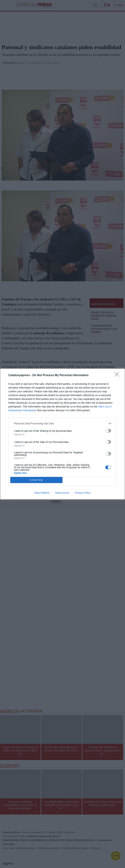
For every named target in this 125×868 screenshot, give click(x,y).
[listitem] (62, 423)
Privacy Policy (83, 493)
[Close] (118, 375)
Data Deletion (42, 493)
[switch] (108, 431)
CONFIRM (36, 480)
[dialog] (62, 434)
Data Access (62, 493)
